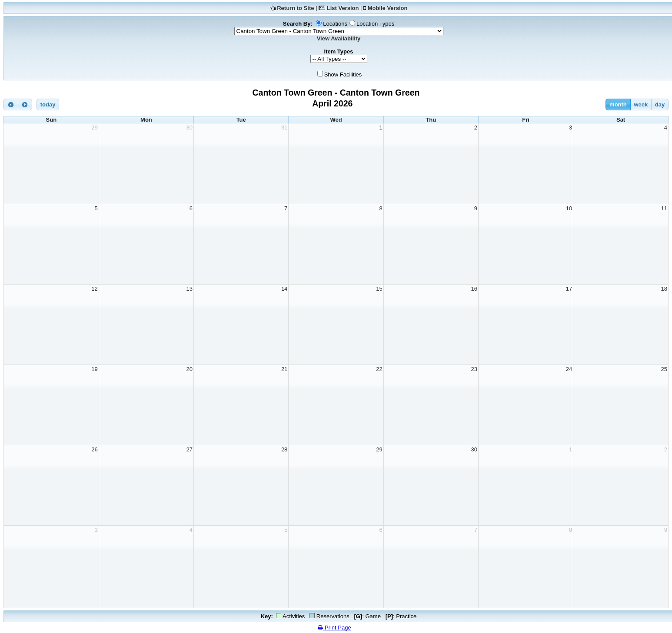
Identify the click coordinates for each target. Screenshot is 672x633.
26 (94, 449)
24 (569, 369)
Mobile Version (388, 8)
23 (474, 369)
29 (94, 128)
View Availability (339, 38)
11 (664, 208)
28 (284, 449)
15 (379, 289)
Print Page (334, 628)
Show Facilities (343, 75)
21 (284, 369)
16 (474, 289)
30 (190, 128)
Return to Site (295, 8)
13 (190, 289)
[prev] (11, 104)
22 (379, 369)
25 (664, 369)
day (660, 104)
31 (284, 128)
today (48, 104)
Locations (335, 24)
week (641, 104)
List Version (343, 8)
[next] (25, 104)
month (618, 104)
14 (284, 289)
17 (569, 289)
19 (94, 369)
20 (190, 369)
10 (569, 208)
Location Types (375, 24)
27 (190, 449)
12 (94, 289)
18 (664, 289)
